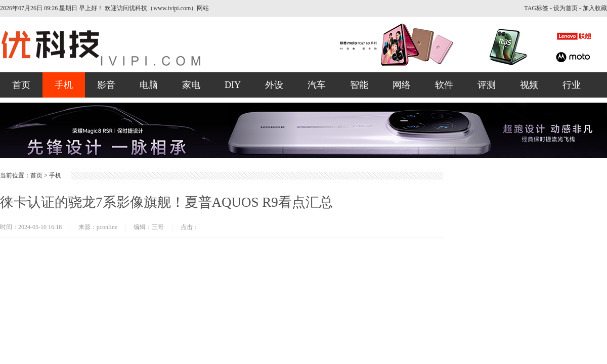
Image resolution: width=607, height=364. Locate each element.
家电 (191, 85)
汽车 (317, 85)
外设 (274, 85)
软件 (444, 85)
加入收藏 (595, 8)
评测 (487, 85)
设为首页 (566, 8)
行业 (572, 85)
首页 (21, 85)
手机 (64, 85)
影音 (106, 85)
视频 (529, 85)
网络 (402, 85)
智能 (359, 85)
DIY (233, 85)
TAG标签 (536, 8)
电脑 (149, 85)
